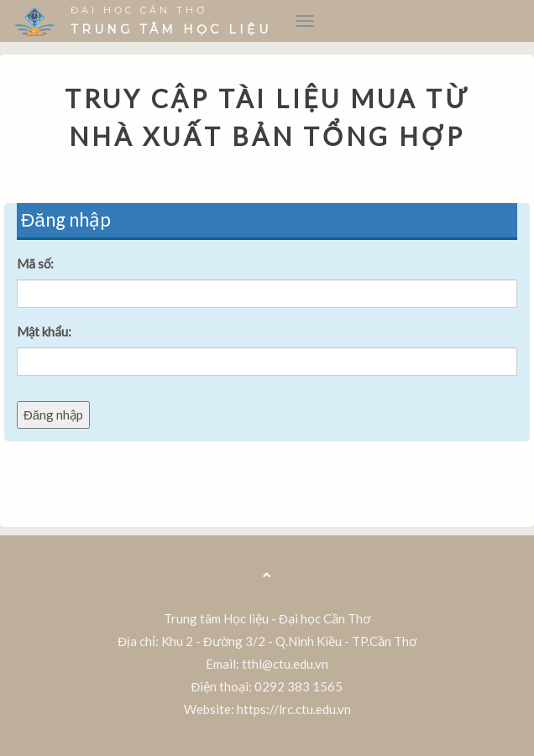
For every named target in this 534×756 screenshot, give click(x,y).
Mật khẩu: (44, 331)
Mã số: (36, 263)
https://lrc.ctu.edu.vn (294, 709)
